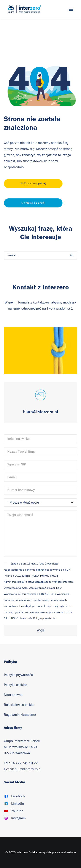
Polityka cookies (15, 685)
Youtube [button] (17, 811)
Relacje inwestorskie (19, 705)
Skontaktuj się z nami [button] (33, 203)
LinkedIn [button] (18, 804)
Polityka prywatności (19, 675)
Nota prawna (13, 695)
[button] (71, 9)
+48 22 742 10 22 (24, 763)
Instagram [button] (18, 818)
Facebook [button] (18, 796)
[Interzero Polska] (24, 9)
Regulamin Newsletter (20, 715)
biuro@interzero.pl (28, 769)
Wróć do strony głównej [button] (33, 184)
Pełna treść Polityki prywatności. (38, 618)
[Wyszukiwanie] (40, 255)
